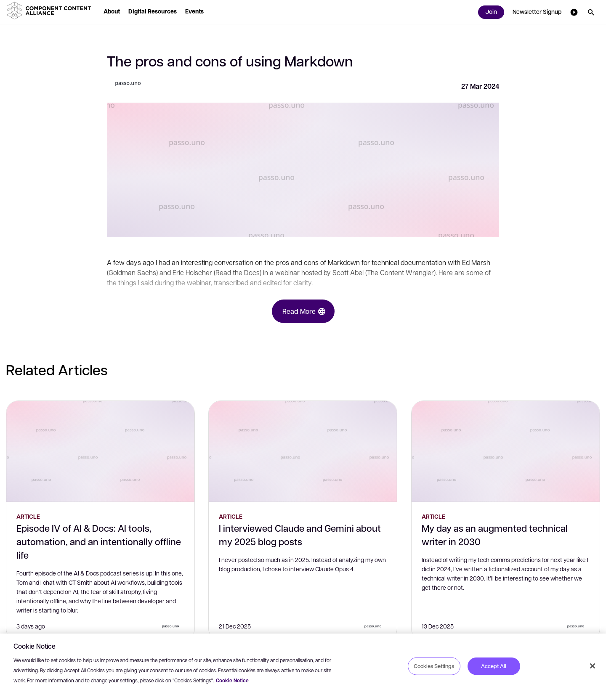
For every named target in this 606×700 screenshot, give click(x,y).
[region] (303, 667)
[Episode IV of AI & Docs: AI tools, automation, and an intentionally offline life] (100, 451)
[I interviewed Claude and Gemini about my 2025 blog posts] (303, 451)
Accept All (494, 666)
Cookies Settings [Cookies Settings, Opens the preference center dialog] (434, 666)
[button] (50, 11)
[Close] (593, 666)
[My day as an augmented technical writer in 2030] (506, 451)
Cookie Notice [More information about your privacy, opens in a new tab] (232, 680)
